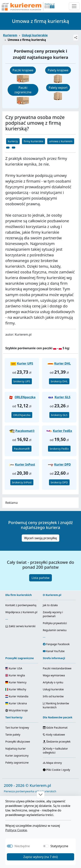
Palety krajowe (58, 70)
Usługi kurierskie (35, 35)
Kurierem (10, 35)
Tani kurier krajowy (17, 728)
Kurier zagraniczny (17, 756)
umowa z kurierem (61, 141)
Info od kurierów (53, 696)
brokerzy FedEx (59, 449)
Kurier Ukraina (16, 703)
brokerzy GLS (59, 415)
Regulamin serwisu (55, 630)
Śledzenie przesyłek (57, 742)
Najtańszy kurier (16, 749)
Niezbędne (22, 846)
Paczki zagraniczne (23, 90)
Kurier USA (14, 668)
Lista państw (41, 578)
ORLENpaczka (22, 415)
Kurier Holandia (17, 696)
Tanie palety (13, 735)
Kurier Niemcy (16, 682)
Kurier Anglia (15, 675)
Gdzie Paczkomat (55, 728)
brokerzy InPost (22, 482)
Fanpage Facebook (58, 644)
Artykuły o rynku (53, 682)
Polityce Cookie (16, 830)
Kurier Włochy (16, 689)
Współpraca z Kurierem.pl (21, 612)
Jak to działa (50, 605)
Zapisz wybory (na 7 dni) (40, 857)
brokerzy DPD (59, 482)
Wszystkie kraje (17, 710)
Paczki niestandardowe (57, 668)
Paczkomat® (22, 449)
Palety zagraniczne (17, 763)
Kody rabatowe (54, 735)
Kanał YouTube (55, 651)
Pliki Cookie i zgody (57, 770)
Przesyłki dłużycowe (18, 742)
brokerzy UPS (22, 381)
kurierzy (13, 141)
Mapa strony (52, 763)
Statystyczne (59, 846)
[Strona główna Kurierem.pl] (28, 6)
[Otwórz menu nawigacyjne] (74, 6)
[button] (41, 795)
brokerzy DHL (59, 381)
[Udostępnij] (76, 38)
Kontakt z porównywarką (21, 605)
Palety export (58, 88)
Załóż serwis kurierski (20, 626)
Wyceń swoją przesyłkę (41, 538)
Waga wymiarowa (54, 675)
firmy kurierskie (33, 141)
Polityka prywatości (55, 623)
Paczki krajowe (23, 70)
